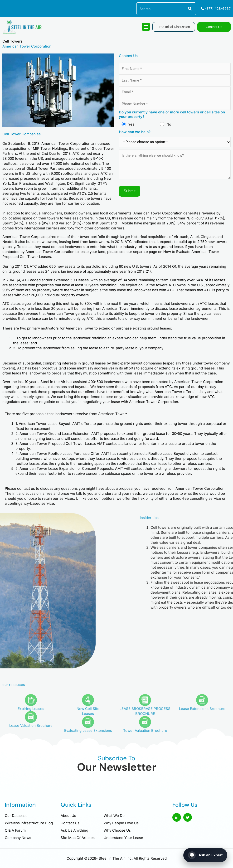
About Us (68, 816)
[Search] (189, 9)
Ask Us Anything (74, 830)
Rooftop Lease (60, 453)
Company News (18, 838)
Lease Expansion (62, 468)
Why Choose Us (117, 830)
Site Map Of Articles (78, 838)
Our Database (16, 816)
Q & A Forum (15, 830)
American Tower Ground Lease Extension (54, 434)
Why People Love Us (121, 823)
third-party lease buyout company (135, 348)
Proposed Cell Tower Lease (72, 444)
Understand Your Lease (123, 838)
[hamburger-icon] (146, 27)
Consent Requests (98, 468)
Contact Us (70, 823)
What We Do (114, 816)
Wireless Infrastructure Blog (29, 823)
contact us (26, 488)
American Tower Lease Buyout (45, 424)
